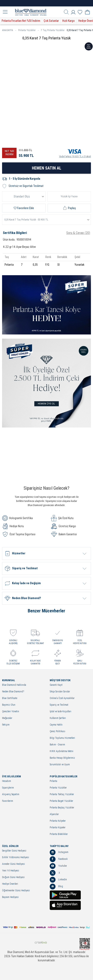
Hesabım (7, 781)
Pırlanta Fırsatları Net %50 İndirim (21, 21)
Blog (56, 887)
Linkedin (58, 880)
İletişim (6, 725)
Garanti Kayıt (56, 685)
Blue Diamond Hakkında (14, 685)
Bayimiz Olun (9, 705)
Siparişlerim (8, 788)
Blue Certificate (10, 698)
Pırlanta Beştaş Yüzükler (62, 808)
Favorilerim (8, 801)
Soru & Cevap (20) (78, 233)
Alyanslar (54, 814)
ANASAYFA (9, 30)
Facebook (59, 859)
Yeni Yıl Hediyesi (11, 871)
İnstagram (59, 852)
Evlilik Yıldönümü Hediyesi (16, 857)
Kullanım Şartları (58, 718)
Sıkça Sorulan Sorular (60, 692)
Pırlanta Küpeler (58, 828)
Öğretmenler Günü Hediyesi (16, 891)
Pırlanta (53, 781)
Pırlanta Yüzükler (28, 30)
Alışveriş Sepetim (11, 794)
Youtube (58, 866)
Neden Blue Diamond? (13, 692)
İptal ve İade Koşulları (60, 712)
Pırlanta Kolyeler (58, 821)
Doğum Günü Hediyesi (13, 877)
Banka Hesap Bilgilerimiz (62, 758)
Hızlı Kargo (69, 21)
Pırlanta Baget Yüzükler (61, 801)
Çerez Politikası (57, 731)
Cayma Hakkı (56, 725)
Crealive (41, 942)
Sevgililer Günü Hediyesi (14, 851)
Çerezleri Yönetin (11, 712)
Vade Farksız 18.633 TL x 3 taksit (75, 153)
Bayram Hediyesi (10, 897)
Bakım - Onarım (57, 745)
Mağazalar (7, 718)
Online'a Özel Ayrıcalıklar (62, 698)
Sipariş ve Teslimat (59, 705)
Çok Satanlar (51, 21)
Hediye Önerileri (10, 884)
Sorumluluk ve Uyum (60, 765)
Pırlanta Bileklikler (59, 834)
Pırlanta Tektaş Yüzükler (62, 794)
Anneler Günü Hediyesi (13, 864)
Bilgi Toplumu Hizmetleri (62, 738)
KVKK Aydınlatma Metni (62, 751)
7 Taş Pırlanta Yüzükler (53, 30)
